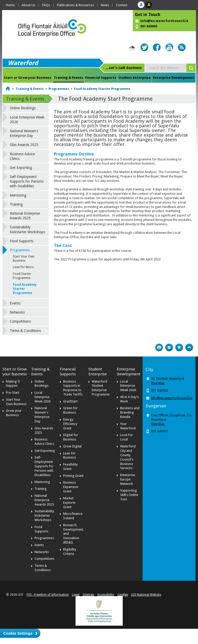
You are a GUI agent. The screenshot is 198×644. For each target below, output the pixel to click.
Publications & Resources (75, 5)
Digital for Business (71, 437)
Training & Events (69, 78)
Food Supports (22, 241)
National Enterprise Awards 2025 (25, 216)
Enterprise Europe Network (128, 479)
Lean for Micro (23, 267)
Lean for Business (70, 455)
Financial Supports (101, 78)
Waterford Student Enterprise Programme (101, 388)
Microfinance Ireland (73, 516)
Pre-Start (13, 393)
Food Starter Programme (22, 276)
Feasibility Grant (70, 467)
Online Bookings (23, 108)
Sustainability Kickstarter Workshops (27, 229)
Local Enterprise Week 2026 (27, 120)
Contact (122, 5)
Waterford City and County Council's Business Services (128, 457)
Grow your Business (14, 413)
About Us (28, 5)
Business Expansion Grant (71, 487)
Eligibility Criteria (70, 552)
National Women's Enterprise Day (24, 133)
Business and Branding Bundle (130, 412)
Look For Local (127, 437)
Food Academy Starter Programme (102, 89)
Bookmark (179, 347)
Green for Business (70, 410)
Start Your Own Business (24, 259)
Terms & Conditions (25, 331)
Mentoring (18, 195)
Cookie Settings (18, 633)
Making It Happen (13, 384)
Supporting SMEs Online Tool (129, 495)
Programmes (59, 89)
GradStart (70, 401)
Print (159, 347)
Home (10, 5)
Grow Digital (72, 446)
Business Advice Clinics (22, 156)
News (105, 5)
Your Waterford (128, 426)
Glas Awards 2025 (24, 145)
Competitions (20, 321)
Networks (17, 312)
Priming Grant (73, 476)
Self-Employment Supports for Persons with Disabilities (27, 181)
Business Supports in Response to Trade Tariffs (73, 388)
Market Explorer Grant (69, 503)
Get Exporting (21, 168)
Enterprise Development (174, 78)
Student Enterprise (134, 78)
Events (15, 303)
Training (16, 204)
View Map (158, 383)
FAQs (46, 5)
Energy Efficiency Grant (70, 424)
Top (189, 347)
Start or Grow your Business (28, 78)
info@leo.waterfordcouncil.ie (164, 21)
